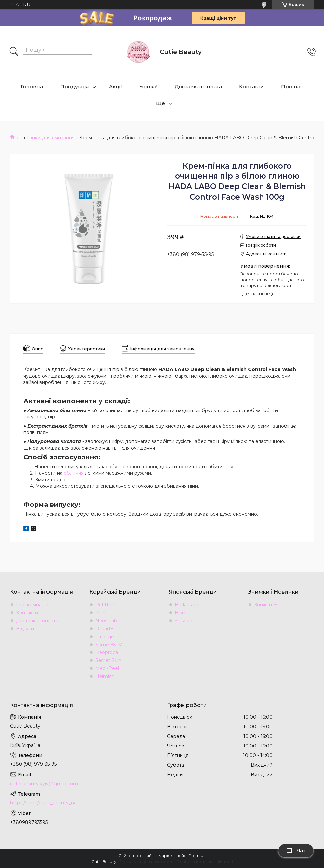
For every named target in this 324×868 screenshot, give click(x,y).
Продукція (75, 87)
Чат (296, 851)
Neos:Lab (106, 621)
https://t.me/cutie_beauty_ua (43, 803)
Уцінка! (148, 87)
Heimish (105, 676)
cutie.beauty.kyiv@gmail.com (44, 784)
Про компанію (33, 605)
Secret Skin (108, 660)
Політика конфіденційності (205, 862)
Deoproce (107, 652)
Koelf (101, 613)
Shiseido (184, 621)
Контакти (251, 87)
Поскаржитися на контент (146, 862)
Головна (32, 87)
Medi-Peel (107, 668)
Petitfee (105, 605)
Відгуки (25, 629)
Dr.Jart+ (104, 629)
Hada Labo (187, 605)
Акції (116, 87)
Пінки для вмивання (51, 138)
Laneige (105, 637)
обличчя (74, 473)
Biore (181, 613)
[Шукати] (14, 52)
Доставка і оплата (198, 87)
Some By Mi (109, 645)
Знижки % (266, 605)
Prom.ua (197, 856)
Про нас (292, 87)
